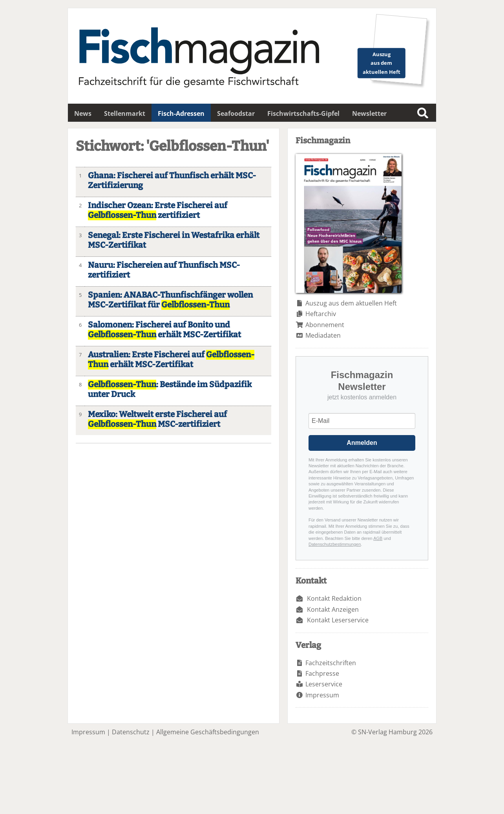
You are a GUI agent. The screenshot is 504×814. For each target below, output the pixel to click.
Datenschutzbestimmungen (335, 544)
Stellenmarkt (125, 113)
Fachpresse (322, 673)
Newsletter (369, 113)
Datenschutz (131, 732)
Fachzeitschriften (331, 663)
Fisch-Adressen (181, 113)
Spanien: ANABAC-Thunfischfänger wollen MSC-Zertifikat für (170, 300)
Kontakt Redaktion (334, 598)
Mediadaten (323, 335)
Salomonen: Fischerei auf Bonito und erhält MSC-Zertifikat (164, 330)
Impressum (322, 695)
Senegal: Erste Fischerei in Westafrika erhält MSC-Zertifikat (174, 240)
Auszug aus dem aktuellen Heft (351, 303)
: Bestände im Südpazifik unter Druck (170, 390)
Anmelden (362, 443)
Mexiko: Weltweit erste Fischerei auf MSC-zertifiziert (157, 419)
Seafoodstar (236, 113)
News (83, 113)
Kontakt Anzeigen (333, 609)
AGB (378, 538)
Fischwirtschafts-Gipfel (303, 113)
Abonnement (325, 325)
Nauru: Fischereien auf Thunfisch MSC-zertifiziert (164, 270)
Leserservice (324, 684)
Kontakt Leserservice (338, 620)
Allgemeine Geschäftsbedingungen (208, 732)
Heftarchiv (321, 314)
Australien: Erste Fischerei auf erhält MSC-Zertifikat (171, 360)
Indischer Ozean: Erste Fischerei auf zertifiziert (158, 210)
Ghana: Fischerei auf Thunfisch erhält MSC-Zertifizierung (172, 181)
